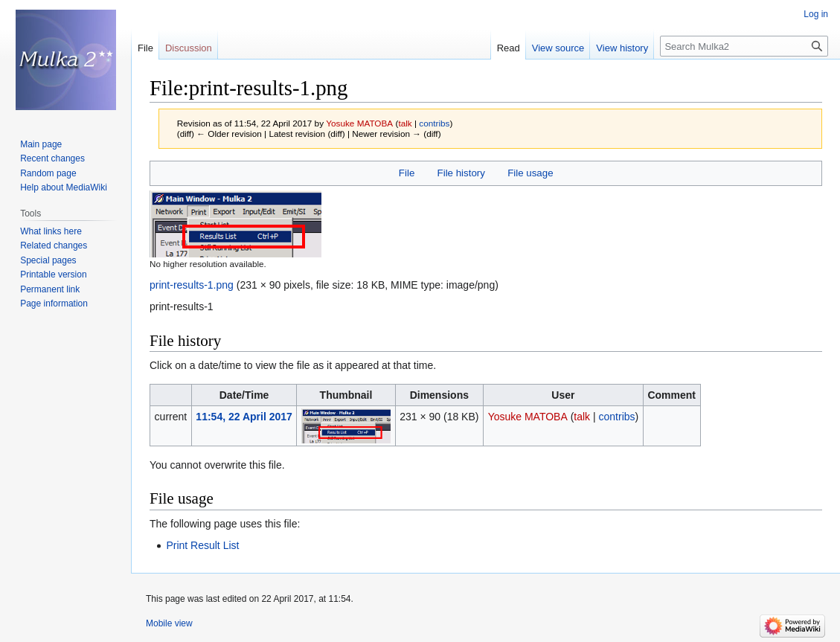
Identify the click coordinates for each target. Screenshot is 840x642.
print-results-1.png (192, 285)
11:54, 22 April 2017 (244, 417)
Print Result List (202, 545)
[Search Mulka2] (744, 46)
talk (405, 123)
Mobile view (169, 623)
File (407, 173)
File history (461, 173)
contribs (434, 123)
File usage (530, 173)
